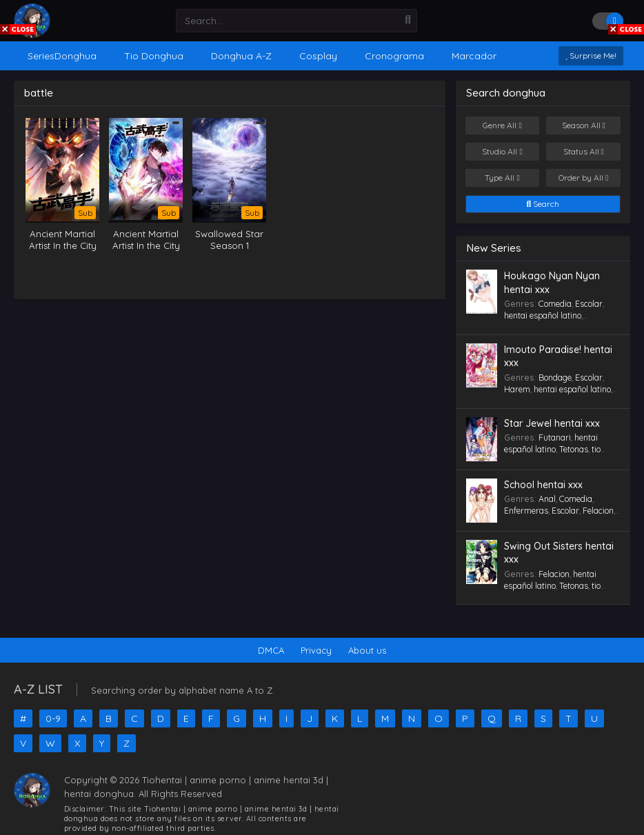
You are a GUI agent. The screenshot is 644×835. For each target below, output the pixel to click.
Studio (502, 152)
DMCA (271, 650)
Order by (583, 178)
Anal (547, 499)
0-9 (53, 718)
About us (367, 650)
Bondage (555, 378)
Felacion (598, 511)
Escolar (589, 304)
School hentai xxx (543, 485)
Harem (517, 389)
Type (502, 178)
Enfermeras (526, 511)
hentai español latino (543, 315)
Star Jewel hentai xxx (552, 423)
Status (584, 152)
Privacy (316, 650)
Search (543, 204)
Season (584, 125)
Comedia (555, 304)
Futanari (555, 437)
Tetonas (574, 449)
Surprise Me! (591, 56)
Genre (502, 125)
